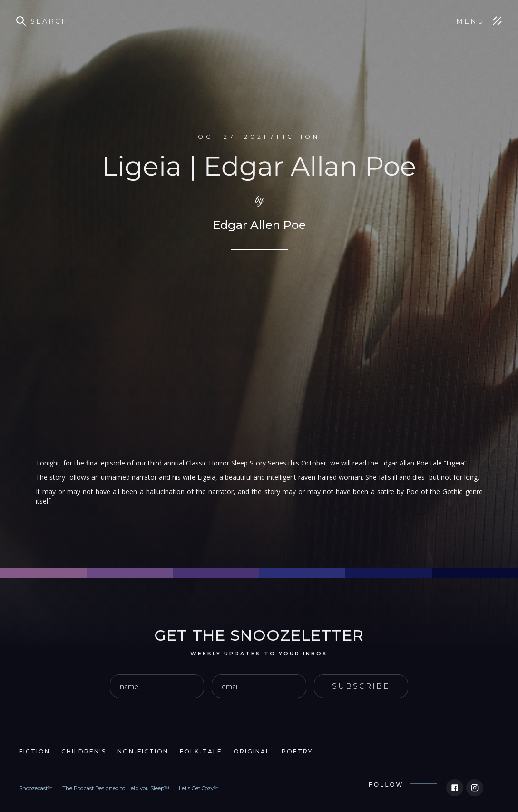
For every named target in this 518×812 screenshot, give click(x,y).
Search (49, 21)
